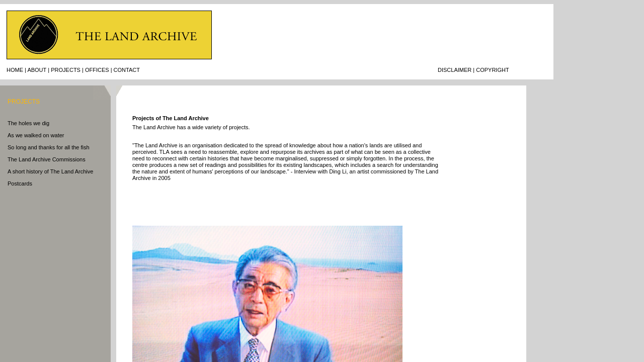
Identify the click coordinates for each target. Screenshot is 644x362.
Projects (66, 70)
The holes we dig (28, 123)
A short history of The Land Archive (50, 171)
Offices (97, 70)
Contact (127, 70)
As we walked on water (36, 135)
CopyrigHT (492, 70)
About (37, 70)
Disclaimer (455, 70)
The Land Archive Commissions (47, 159)
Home (15, 70)
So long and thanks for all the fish (49, 147)
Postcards (20, 184)
